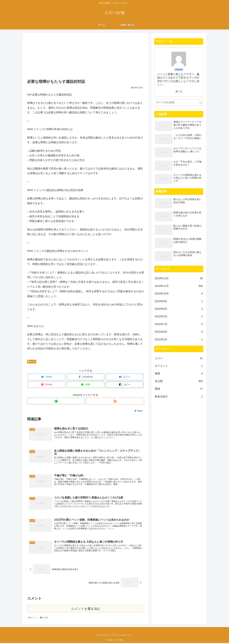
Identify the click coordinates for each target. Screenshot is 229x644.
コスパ (179, 358)
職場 (179, 389)
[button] (201, 103)
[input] (179, 102)
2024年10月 (179, 294)
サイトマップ (103, 636)
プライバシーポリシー (122, 636)
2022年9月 (179, 309)
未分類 (32, 362)
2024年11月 (179, 286)
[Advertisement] (86, 56)
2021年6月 (179, 332)
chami (179, 69)
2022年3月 (179, 316)
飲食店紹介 (179, 397)
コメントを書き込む (86, 610)
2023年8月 (179, 301)
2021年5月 (179, 339)
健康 (179, 373)
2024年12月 (179, 278)
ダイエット (179, 366)
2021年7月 (179, 324)
